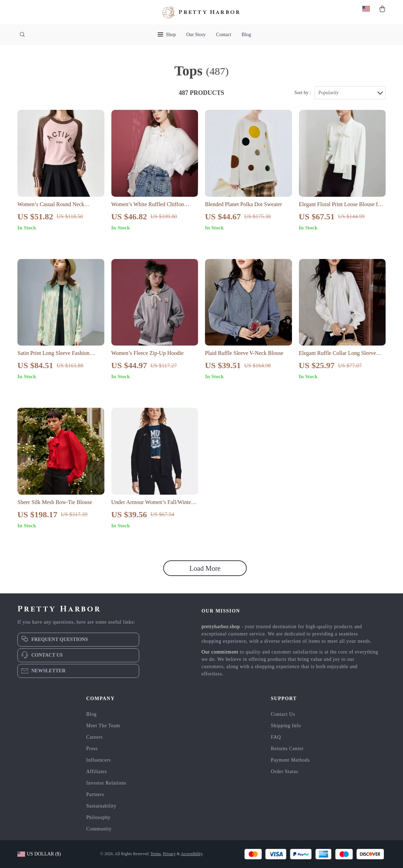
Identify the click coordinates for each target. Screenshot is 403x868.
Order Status (285, 772)
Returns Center (287, 749)
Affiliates (97, 772)
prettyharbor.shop (221, 627)
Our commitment (220, 652)
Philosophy (98, 817)
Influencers (99, 760)
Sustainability (101, 806)
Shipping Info (286, 726)
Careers (95, 737)
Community (99, 829)
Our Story (196, 35)
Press (92, 749)
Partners (95, 794)
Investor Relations (106, 783)
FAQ (276, 737)
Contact (224, 35)
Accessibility (192, 854)
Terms (156, 854)
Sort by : (303, 93)
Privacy (169, 854)
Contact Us (283, 714)
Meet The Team (103, 726)
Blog (246, 35)
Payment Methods (290, 760)
